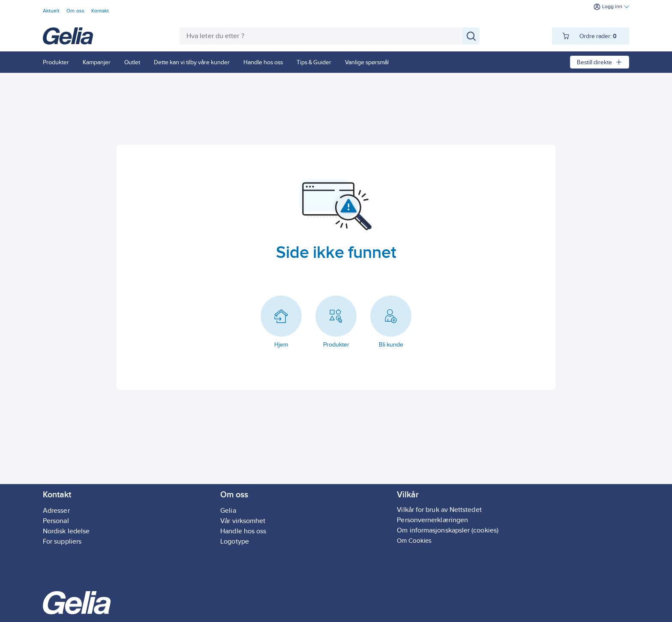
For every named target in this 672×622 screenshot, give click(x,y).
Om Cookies (414, 540)
